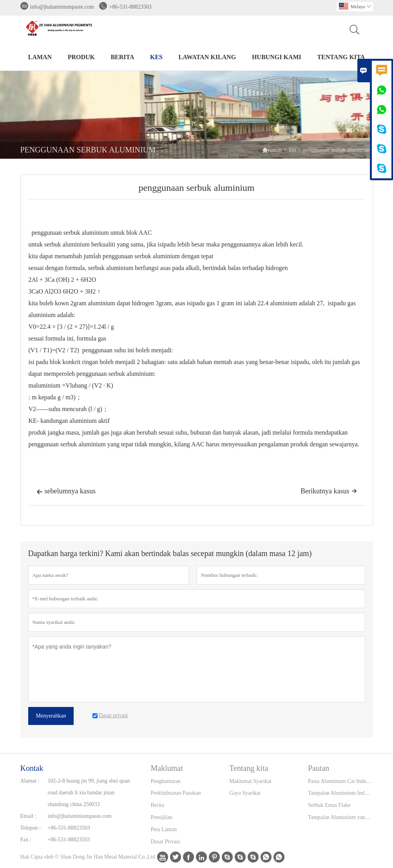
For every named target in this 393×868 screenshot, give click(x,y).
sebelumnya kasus (66, 492)
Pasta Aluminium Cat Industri (340, 781)
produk (81, 57)
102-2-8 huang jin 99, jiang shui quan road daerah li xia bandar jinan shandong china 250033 (89, 793)
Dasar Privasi (166, 842)
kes (156, 57)
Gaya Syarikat (245, 793)
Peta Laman (164, 829)
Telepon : (31, 828)
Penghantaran (166, 781)
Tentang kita (341, 57)
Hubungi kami (277, 57)
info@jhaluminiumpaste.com (62, 7)
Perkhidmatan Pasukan (176, 793)
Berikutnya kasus (329, 491)
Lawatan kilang (207, 57)
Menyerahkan (51, 716)
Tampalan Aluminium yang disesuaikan (340, 817)
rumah (272, 150)
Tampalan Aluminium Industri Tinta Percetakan (340, 793)
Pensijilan (162, 817)
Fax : (26, 840)
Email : (28, 816)
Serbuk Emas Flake (329, 805)
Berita (122, 57)
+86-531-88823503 (130, 7)
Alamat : (30, 781)
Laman (40, 57)
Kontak (32, 768)
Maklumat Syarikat (250, 781)
